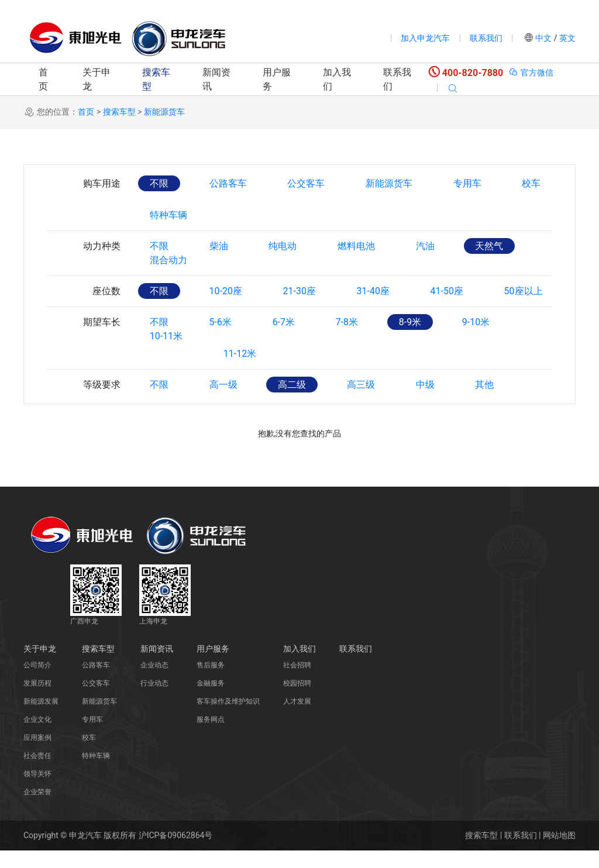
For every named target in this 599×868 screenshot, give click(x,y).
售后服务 (211, 683)
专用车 (468, 183)
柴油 (219, 246)
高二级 (292, 402)
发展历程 (37, 701)
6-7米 (284, 340)
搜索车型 (156, 79)
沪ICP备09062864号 (176, 853)
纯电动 (283, 246)
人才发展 (297, 719)
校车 (532, 183)
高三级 (362, 402)
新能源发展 (41, 719)
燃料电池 (357, 246)
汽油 (426, 246)
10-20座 (226, 309)
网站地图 (559, 853)
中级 (426, 402)
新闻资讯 (216, 79)
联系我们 (486, 38)
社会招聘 (297, 683)
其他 (486, 402)
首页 (43, 79)
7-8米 (347, 340)
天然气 (490, 246)
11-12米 (240, 371)
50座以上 (525, 309)
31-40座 (374, 309)
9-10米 (477, 340)
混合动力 (168, 278)
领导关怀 (37, 791)
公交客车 (307, 183)
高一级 (223, 402)
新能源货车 (164, 112)
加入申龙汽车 (425, 38)
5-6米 (221, 340)
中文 (544, 38)
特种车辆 (168, 215)
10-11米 (166, 371)
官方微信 (531, 73)
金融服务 (211, 701)
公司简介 (37, 683)
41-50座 (447, 309)
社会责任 (37, 773)
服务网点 (211, 737)
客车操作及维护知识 (228, 719)
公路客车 (228, 183)
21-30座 (299, 309)
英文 (567, 38)
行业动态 (154, 701)
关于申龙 (97, 79)
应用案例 (37, 755)
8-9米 (411, 340)
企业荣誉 (37, 810)
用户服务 (277, 79)
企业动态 (154, 683)
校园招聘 (297, 701)
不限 (159, 183)
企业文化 (37, 737)
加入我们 (337, 79)
